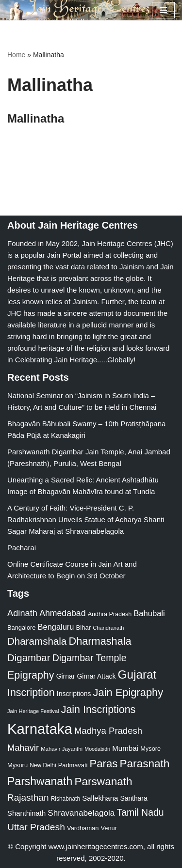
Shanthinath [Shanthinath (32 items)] (26, 813)
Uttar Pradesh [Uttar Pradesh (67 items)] (36, 827)
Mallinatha (36, 118)
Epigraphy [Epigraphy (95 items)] (31, 675)
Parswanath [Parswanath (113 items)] (103, 782)
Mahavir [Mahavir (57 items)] (23, 748)
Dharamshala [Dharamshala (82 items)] (37, 641)
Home (16, 55)
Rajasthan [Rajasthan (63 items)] (28, 798)
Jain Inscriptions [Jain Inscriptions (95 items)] (99, 710)
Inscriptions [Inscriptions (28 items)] (74, 694)
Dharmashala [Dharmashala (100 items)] (100, 641)
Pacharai (22, 548)
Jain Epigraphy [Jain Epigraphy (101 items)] (128, 692)
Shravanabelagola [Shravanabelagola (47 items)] (81, 813)
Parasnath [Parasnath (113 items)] (145, 764)
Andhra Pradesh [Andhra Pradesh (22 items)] (110, 614)
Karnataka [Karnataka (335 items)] (40, 729)
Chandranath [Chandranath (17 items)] (108, 628)
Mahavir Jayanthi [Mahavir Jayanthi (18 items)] (62, 749)
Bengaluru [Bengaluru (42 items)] (56, 627)
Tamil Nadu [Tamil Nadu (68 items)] (140, 812)
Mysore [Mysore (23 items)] (150, 749)
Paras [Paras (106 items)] (103, 764)
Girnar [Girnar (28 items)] (66, 676)
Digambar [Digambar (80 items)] (29, 658)
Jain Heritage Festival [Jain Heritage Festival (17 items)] (33, 711)
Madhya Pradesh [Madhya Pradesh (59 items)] (108, 731)
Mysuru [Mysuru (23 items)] (17, 765)
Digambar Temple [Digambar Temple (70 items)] (90, 658)
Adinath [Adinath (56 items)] (22, 613)
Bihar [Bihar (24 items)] (84, 628)
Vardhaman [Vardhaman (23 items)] (83, 828)
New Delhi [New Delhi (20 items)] (43, 765)
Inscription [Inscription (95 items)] (31, 693)
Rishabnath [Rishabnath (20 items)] (66, 799)
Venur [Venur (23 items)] (109, 828)
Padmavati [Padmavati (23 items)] (73, 765)
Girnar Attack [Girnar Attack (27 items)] (97, 676)
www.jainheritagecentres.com (96, 846)
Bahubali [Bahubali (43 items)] (149, 613)
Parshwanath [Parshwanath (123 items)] (40, 781)
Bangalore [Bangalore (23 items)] (21, 628)
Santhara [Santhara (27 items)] (134, 798)
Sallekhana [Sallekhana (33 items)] (100, 798)
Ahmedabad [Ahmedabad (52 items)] (62, 613)
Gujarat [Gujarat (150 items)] (137, 674)
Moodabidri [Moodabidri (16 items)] (97, 749)
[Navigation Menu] (163, 10)
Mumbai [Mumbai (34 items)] (125, 748)
